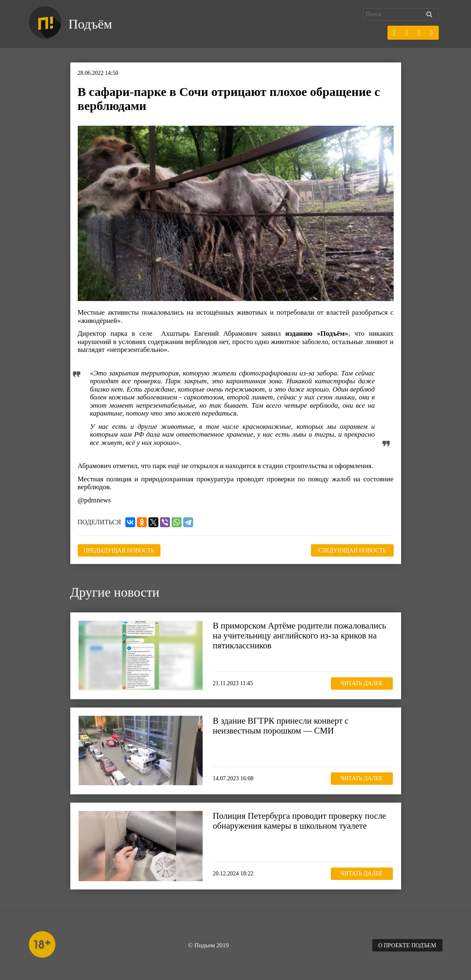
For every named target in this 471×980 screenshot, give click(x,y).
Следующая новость (352, 551)
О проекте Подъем (407, 945)
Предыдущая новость (119, 551)
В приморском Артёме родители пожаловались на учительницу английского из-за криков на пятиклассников (300, 636)
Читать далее (361, 683)
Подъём (90, 24)
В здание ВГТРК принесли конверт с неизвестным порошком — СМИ (281, 726)
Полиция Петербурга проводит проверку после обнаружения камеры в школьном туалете (300, 821)
